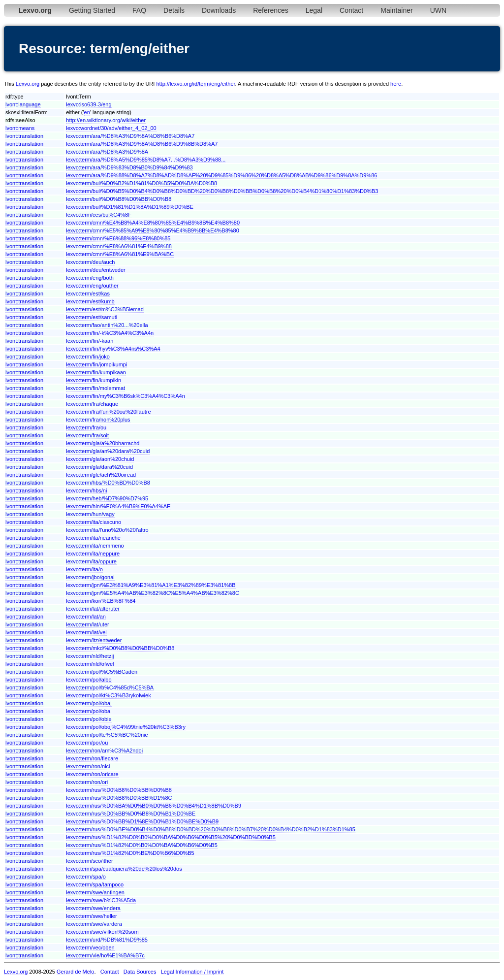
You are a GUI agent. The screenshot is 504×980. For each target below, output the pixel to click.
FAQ (139, 10)
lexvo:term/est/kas (88, 294)
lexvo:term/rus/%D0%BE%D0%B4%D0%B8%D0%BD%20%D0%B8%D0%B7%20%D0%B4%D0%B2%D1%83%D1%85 (211, 829)
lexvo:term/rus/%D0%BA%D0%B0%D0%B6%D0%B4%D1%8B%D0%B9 (154, 806)
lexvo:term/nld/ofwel (90, 664)
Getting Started (92, 10)
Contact (351, 10)
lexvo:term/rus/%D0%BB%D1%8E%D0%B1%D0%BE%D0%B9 (142, 821)
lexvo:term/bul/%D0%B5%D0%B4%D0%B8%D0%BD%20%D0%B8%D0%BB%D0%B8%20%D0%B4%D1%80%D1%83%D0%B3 (222, 191)
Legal (314, 10)
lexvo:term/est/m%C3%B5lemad (105, 309)
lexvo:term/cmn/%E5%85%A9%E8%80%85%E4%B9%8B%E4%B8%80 (153, 230)
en (87, 112)
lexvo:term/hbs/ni (86, 490)
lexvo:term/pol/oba (88, 711)
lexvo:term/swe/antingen (95, 892)
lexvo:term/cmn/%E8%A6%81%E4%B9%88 (119, 246)
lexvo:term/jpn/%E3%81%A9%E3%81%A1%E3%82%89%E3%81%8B (151, 585)
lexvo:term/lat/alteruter (93, 609)
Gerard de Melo (75, 972)
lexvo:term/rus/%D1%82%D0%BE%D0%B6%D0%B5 (130, 853)
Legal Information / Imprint (192, 972)
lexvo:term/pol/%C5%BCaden (102, 672)
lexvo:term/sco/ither (89, 861)
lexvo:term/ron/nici (88, 766)
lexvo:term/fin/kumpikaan (96, 372)
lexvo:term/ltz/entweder (94, 640)
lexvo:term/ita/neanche (93, 538)
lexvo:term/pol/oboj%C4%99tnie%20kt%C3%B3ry (126, 727)
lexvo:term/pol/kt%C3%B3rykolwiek (108, 695)
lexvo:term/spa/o (86, 877)
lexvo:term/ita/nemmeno (95, 546)
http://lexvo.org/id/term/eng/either (195, 84)
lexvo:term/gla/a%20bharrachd (103, 443)
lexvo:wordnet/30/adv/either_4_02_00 (111, 128)
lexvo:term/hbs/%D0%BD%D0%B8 (108, 483)
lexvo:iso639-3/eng (89, 104)
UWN (438, 10)
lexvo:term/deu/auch (90, 262)
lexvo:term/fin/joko (88, 357)
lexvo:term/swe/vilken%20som (102, 932)
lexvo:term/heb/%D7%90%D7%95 (107, 498)
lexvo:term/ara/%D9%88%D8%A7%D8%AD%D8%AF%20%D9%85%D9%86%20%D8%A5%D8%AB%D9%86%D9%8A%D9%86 (221, 175)
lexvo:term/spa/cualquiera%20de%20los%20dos (124, 869)
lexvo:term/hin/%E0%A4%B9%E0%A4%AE (118, 506)
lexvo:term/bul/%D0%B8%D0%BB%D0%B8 (119, 199)
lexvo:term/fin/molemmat (95, 388)
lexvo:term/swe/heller (91, 916)
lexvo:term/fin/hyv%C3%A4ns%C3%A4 (113, 349)
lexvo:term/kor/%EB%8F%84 (101, 601)
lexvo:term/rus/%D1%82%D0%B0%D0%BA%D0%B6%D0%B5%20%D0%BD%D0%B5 (171, 837)
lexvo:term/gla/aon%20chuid (100, 459)
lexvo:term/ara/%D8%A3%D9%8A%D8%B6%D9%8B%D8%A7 (142, 144)
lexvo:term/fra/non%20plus (98, 420)
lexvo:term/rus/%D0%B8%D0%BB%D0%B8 (119, 790)
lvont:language (23, 104)
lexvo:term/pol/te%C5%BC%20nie (107, 735)
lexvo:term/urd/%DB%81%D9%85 (107, 940)
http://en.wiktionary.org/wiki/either (106, 120)
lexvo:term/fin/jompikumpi (96, 364)
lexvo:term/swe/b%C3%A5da (101, 900)
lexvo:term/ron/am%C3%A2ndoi (104, 751)
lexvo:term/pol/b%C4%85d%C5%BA (110, 687)
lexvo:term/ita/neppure (93, 554)
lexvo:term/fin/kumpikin (94, 380)
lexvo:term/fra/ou (86, 427)
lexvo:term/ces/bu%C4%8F (99, 215)
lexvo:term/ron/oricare (92, 774)
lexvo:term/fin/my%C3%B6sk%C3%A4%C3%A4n (125, 396)
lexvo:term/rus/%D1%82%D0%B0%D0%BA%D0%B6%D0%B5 (142, 845)
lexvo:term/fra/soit (87, 435)
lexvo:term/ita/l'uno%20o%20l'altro (107, 530)
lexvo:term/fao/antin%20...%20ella (107, 325)
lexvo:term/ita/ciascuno (94, 522)
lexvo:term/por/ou (87, 743)
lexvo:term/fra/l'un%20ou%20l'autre (108, 412)
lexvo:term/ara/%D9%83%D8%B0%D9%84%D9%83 (129, 167)
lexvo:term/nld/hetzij (90, 656)
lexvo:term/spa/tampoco (95, 884)
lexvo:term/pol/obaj (89, 703)
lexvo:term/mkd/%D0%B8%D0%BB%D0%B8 (120, 648)
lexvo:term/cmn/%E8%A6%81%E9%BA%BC (120, 254)
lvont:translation (24, 136)
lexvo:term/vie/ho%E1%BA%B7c (105, 955)
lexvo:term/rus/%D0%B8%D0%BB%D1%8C (119, 798)
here (396, 84)
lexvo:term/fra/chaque (92, 404)
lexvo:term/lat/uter (87, 624)
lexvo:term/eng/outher (92, 286)
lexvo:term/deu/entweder (95, 270)
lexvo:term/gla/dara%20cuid (99, 467)
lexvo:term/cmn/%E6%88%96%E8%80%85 (118, 238)
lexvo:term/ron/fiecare (92, 758)
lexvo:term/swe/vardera (94, 924)
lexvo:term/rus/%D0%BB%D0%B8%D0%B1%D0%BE (131, 814)
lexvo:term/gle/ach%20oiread (101, 475)
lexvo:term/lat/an (86, 617)
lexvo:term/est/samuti (92, 317)
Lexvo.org (28, 84)
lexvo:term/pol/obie (89, 719)
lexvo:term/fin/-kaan (90, 341)
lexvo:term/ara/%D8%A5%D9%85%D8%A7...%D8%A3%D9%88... (146, 160)
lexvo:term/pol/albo (89, 680)
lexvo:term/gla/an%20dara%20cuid (108, 451)
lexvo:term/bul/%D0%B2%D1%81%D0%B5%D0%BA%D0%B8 (142, 183)
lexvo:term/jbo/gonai (90, 577)
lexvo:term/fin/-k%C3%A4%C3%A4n (110, 333)
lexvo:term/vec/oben (90, 947)
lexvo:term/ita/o (84, 569)
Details (174, 10)
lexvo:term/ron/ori (87, 782)
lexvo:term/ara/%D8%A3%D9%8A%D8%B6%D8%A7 (130, 136)
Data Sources (140, 972)
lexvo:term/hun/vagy (90, 514)
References (271, 10)
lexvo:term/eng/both (90, 278)
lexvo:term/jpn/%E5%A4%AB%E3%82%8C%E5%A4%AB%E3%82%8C (153, 593)
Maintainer (396, 10)
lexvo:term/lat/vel (86, 632)
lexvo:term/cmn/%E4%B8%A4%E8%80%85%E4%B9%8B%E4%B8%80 (153, 223)
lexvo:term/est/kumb (90, 301)
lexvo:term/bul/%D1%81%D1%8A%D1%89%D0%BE (130, 207)
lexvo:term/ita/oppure (91, 561)
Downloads (219, 10)
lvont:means (20, 128)
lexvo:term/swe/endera (93, 908)
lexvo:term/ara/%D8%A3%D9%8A (107, 152)
